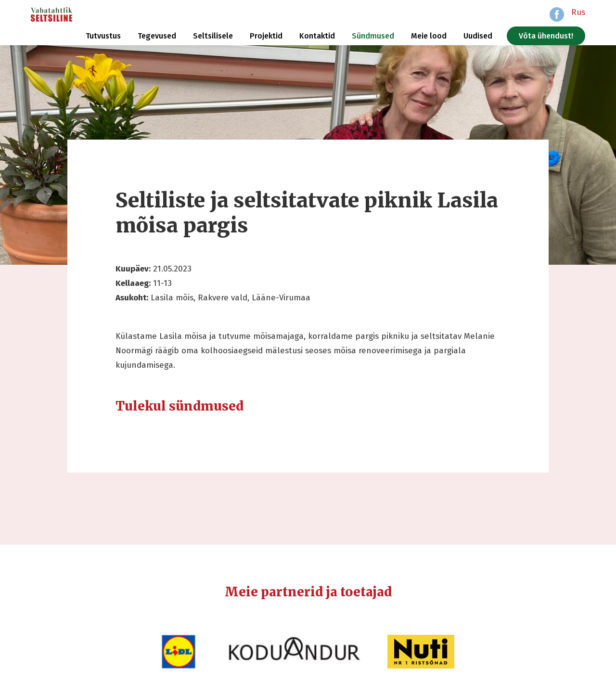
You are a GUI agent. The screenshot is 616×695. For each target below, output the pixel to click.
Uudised (478, 36)
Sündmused (373, 36)
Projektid (266, 36)
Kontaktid (317, 36)
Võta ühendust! (546, 36)
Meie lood (429, 36)
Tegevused (157, 36)
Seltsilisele (213, 36)
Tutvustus (103, 36)
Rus (578, 12)
